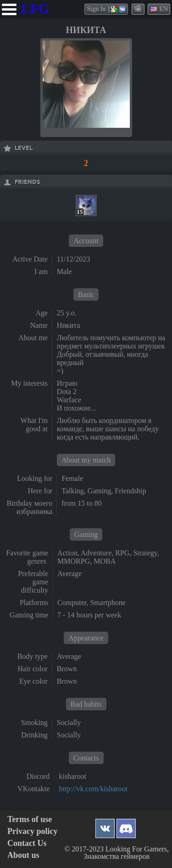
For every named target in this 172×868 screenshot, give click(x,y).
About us (23, 855)
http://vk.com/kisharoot (93, 789)
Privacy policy (32, 831)
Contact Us (27, 843)
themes (139, 9)
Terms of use (30, 819)
